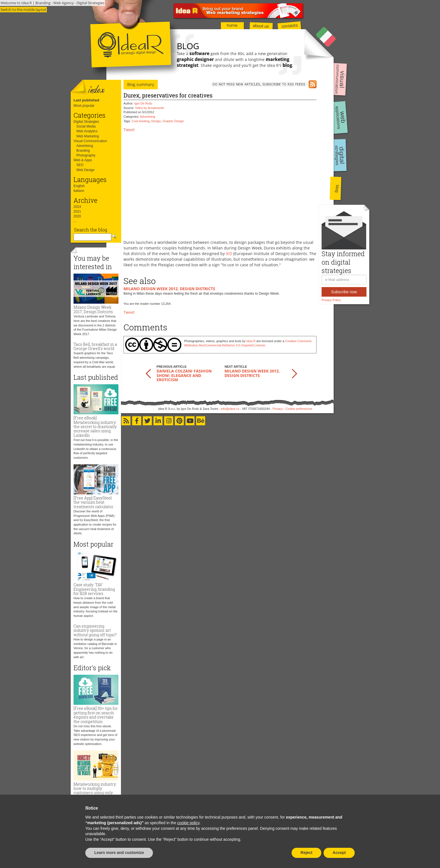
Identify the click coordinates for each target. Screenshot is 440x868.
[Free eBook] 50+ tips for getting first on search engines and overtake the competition (96, 715)
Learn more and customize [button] (119, 853)
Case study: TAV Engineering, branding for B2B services (94, 589)
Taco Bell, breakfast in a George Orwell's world (95, 346)
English (79, 186)
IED (229, 254)
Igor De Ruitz (143, 103)
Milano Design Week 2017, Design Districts (93, 309)
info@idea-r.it (230, 409)
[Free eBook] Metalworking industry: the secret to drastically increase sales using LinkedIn (95, 427)
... (75, 221)
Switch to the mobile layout (23, 10)
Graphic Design (173, 121)
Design (156, 121)
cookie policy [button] (188, 823)
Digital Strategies (86, 122)
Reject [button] (306, 853)
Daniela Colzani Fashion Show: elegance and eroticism (184, 375)
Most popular (84, 105)
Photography (86, 155)
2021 (77, 212)
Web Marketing (88, 136)
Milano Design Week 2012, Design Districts (169, 289)
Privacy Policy (331, 300)
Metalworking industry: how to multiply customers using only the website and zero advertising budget (95, 793)
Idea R (251, 341)
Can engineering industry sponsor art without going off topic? (95, 630)
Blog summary (141, 84)
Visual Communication (90, 141)
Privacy (278, 409)
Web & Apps (83, 160)
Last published (86, 100)
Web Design (85, 170)
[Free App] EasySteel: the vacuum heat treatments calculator (93, 502)
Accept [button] (339, 853)
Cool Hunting (141, 121)
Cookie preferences (299, 409)
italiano (79, 191)
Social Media (86, 126)
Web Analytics (87, 131)
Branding (83, 151)
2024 (77, 207)
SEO (80, 165)
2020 (77, 216)
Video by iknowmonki (149, 108)
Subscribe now (344, 292)
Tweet (129, 130)
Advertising (85, 146)
